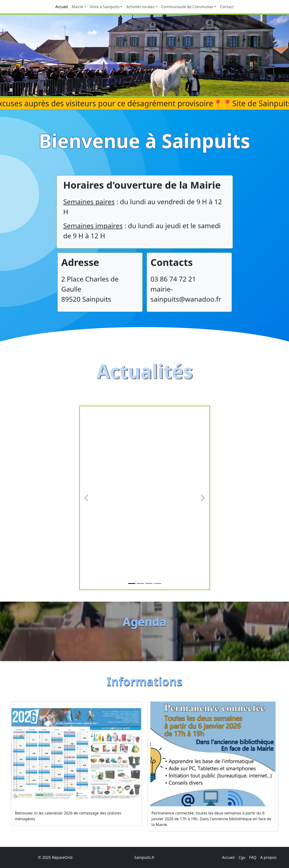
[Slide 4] (158, 606)
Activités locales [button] (140, 7)
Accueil (62, 7)
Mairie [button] (77, 7)
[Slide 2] (140, 606)
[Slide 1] (132, 606)
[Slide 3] (149, 606)
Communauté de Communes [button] (187, 7)
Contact (227, 7)
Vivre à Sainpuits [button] (105, 7)
